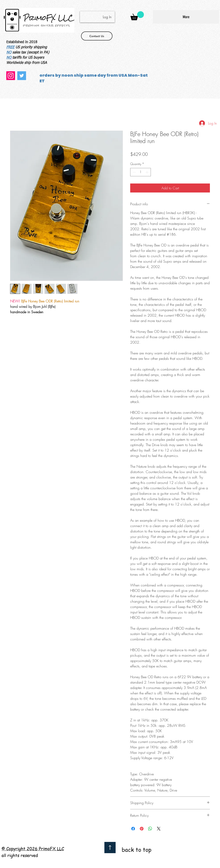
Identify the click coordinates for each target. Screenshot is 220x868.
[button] (137, 16)
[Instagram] (11, 76)
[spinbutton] (141, 172)
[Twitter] (22, 76)
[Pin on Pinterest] (142, 829)
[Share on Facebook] (133, 829)
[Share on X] (159, 829)
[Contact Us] (97, 36)
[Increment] (147, 172)
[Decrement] (134, 172)
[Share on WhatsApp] (150, 829)
